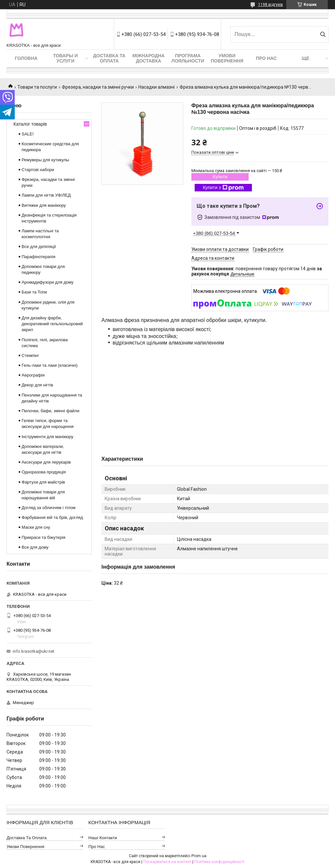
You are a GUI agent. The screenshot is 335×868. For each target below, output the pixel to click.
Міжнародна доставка (149, 58)
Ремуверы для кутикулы (45, 160)
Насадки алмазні (157, 87)
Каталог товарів (30, 124)
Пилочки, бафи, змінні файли (50, 411)
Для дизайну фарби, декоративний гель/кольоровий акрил (52, 324)
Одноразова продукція (44, 472)
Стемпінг (30, 355)
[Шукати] (323, 34)
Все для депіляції (39, 247)
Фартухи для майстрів (43, 482)
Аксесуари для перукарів (46, 462)
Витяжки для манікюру (44, 205)
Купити (220, 177)
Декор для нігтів (37, 385)
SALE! (28, 134)
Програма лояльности (188, 58)
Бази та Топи (34, 292)
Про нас (266, 58)
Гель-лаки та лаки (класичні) (50, 365)
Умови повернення (227, 58)
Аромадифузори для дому (48, 282)
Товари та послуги (37, 87)
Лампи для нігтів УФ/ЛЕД (46, 195)
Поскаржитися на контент (167, 862)
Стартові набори (38, 170)
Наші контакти (103, 838)
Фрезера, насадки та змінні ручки (98, 87)
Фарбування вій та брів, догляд (52, 517)
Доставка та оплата (109, 58)
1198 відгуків (271, 5)
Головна (26, 58)
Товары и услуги (65, 58)
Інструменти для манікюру (47, 437)
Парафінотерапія (38, 257)
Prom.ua (199, 856)
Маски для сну (36, 527)
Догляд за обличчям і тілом (49, 508)
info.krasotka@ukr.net (34, 651)
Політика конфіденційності (219, 862)
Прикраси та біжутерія (44, 537)
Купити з (223, 188)
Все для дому (35, 547)
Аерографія (33, 375)
